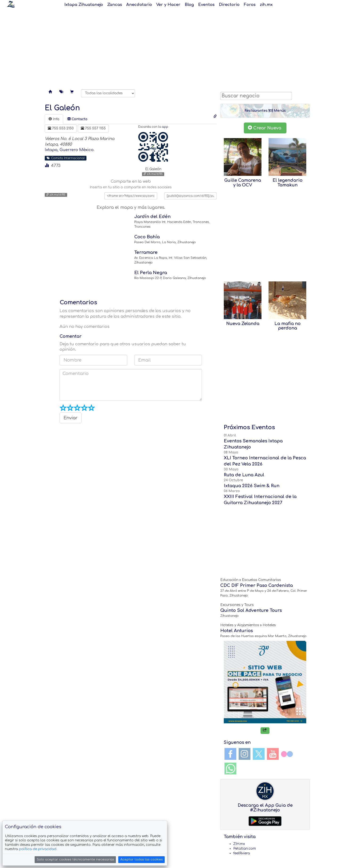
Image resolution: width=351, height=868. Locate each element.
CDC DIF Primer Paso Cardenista (257, 585)
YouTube (273, 754)
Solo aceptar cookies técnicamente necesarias (75, 860)
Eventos (206, 5)
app (165, 127)
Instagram (245, 754)
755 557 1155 (93, 128)
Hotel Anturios (237, 631)
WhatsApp (230, 769)
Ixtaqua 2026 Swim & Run (252, 486)
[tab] (54, 119)
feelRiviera (242, 853)
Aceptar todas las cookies (142, 860)
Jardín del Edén (152, 217)
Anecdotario (139, 5)
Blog (189, 5)
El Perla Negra (151, 273)
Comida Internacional (66, 158)
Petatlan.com (245, 849)
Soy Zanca (11, 4)
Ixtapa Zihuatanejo (84, 5)
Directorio (229, 5)
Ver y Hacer (168, 5)
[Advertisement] (175, 47)
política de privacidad (38, 849)
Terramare (146, 252)
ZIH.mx (239, 844)
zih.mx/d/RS (153, 174)
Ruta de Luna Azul (244, 475)
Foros (250, 5)
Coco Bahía (147, 237)
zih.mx (266, 5)
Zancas (115, 5)
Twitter (259, 754)
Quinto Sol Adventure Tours (251, 610)
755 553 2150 (61, 128)
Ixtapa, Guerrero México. (70, 150)
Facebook (230, 754)
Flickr (287, 754)
